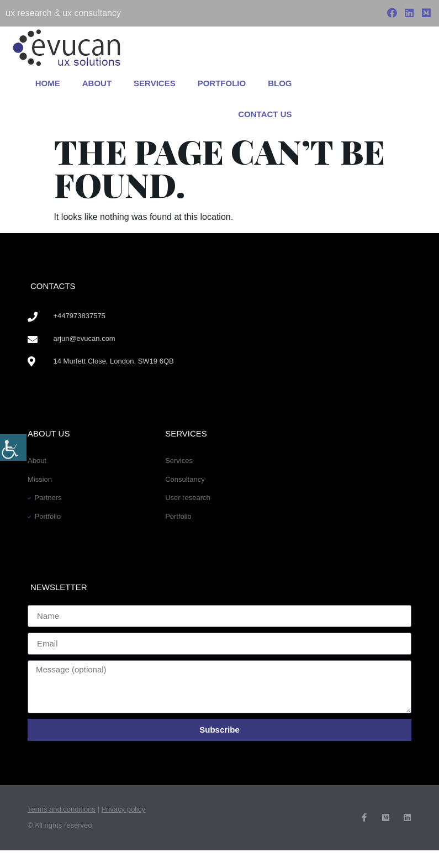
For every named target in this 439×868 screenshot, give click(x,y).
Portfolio (222, 83)
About (97, 83)
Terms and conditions (62, 809)
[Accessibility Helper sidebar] (13, 448)
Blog (280, 83)
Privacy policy (123, 809)
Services (155, 83)
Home (48, 83)
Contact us (265, 114)
